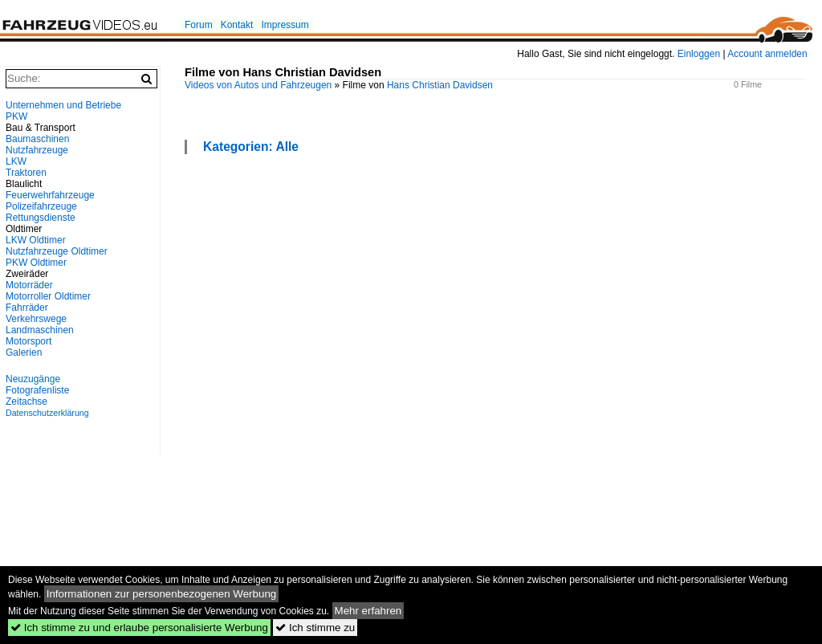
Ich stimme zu (315, 628)
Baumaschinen (37, 139)
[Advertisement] (80, 202)
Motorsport (28, 341)
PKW (16, 116)
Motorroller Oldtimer (48, 296)
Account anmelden (767, 54)
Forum (199, 25)
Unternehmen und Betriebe (63, 105)
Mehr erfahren (368, 611)
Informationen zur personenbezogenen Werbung (162, 594)
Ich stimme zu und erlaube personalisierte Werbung (139, 628)
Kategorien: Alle (251, 147)
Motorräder (29, 285)
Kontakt (237, 25)
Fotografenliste (37, 390)
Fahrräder (27, 308)
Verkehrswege (36, 319)
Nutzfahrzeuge (37, 150)
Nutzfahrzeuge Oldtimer (57, 251)
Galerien (24, 353)
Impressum (285, 25)
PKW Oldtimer (36, 263)
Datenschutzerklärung (47, 413)
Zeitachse (26, 401)
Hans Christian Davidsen (440, 85)
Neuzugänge (33, 379)
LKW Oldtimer (36, 240)
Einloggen (699, 54)
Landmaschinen (40, 330)
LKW (16, 161)
